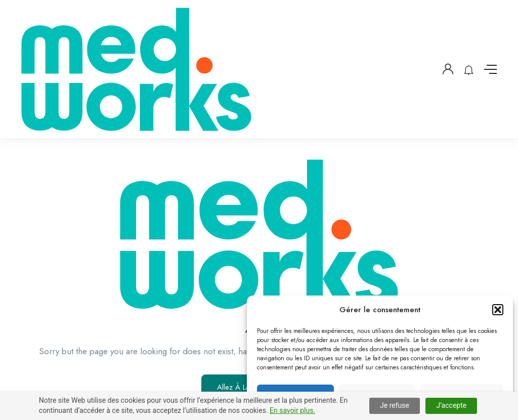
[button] (498, 310)
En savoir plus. (292, 410)
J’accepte (451, 405)
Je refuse (395, 405)
